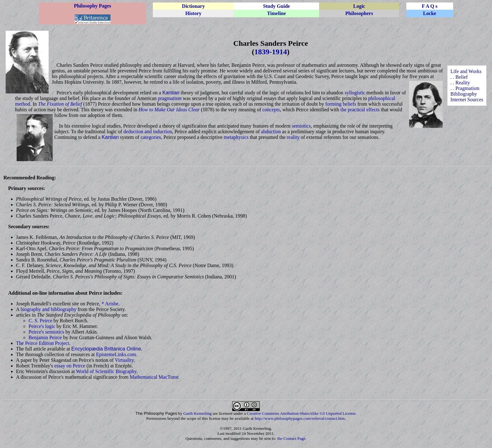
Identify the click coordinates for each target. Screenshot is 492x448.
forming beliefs (341, 104)
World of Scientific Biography (106, 371)
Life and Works (466, 71)
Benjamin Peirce (45, 337)
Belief (462, 77)
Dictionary (193, 6)
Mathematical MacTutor (154, 377)
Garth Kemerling (197, 413)
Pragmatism (468, 88)
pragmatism (170, 98)
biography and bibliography (49, 309)
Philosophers (359, 13)
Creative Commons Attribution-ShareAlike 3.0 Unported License (301, 413)
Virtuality (124, 360)
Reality (463, 83)
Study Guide (276, 6)
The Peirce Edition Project (43, 343)
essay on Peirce (70, 366)
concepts (271, 110)
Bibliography (464, 94)
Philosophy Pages (92, 6)
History (193, 13)
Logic (359, 6)
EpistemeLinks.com (116, 354)
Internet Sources (467, 100)
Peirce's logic (42, 326)
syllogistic (355, 93)
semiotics (301, 126)
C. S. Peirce (40, 321)
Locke (430, 13)
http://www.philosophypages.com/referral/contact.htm (300, 418)
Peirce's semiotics (46, 332)
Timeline (276, 13)
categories (151, 137)
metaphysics (236, 137)
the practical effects (360, 110)
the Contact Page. (292, 438)
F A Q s (430, 6)
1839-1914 (271, 52)
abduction (271, 132)
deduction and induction (148, 132)
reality (293, 137)
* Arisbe (110, 304)
